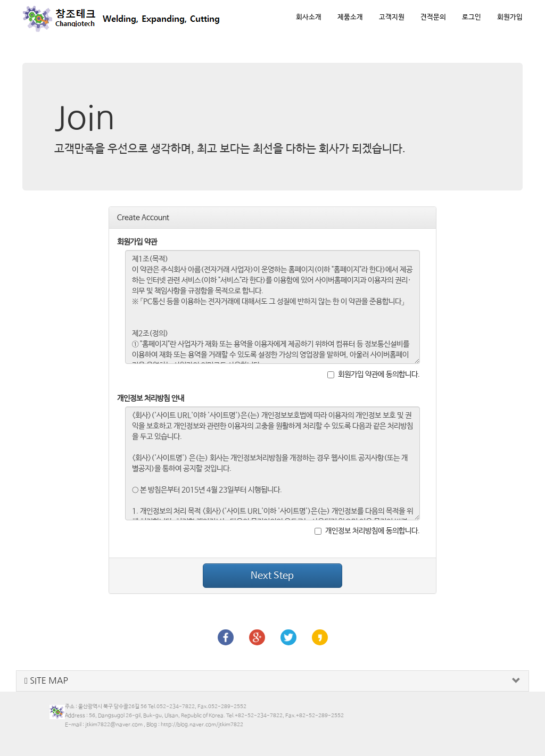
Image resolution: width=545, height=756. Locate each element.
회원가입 (510, 17)
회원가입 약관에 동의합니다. (374, 375)
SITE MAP (46, 681)
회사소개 (309, 17)
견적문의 (433, 17)
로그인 (472, 17)
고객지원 (392, 17)
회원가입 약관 (137, 242)
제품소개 (350, 17)
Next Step (272, 576)
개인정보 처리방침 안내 (151, 398)
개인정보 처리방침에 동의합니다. (367, 531)
